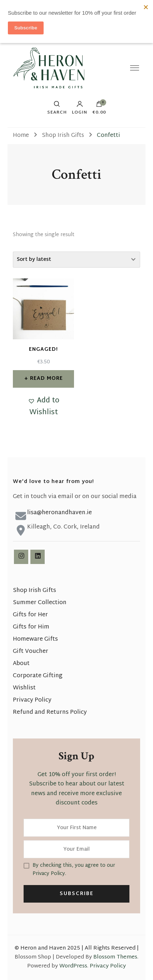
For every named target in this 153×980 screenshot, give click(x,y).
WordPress (73, 966)
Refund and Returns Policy (50, 713)
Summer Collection (40, 603)
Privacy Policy (32, 700)
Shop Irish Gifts (34, 591)
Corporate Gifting (38, 676)
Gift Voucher (31, 652)
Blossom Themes (115, 957)
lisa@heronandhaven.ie (60, 513)
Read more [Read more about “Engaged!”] (46, 379)
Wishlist (24, 688)
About (21, 664)
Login (80, 108)
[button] (43, 407)
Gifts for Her (30, 615)
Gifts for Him (31, 627)
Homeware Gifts (35, 639)
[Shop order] (76, 260)
